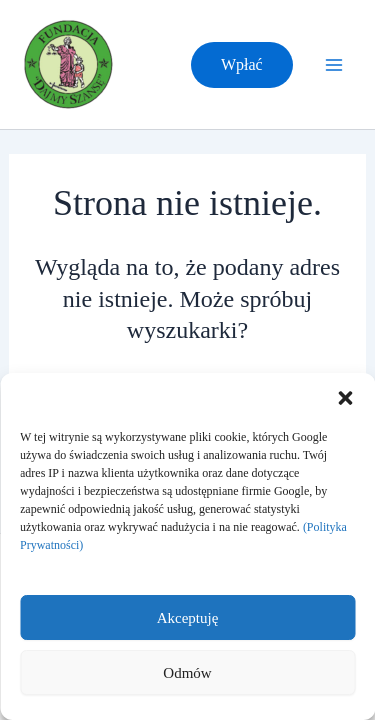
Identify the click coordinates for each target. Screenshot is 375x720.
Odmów (187, 673)
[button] (345, 398)
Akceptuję (188, 618)
